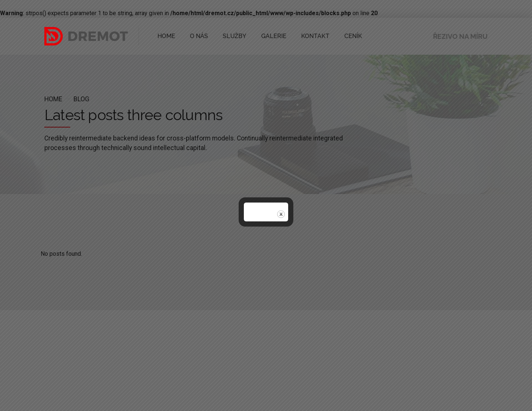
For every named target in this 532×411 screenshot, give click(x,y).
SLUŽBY (226, 36)
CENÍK (330, 36)
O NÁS (194, 36)
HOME (165, 36)
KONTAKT (297, 36)
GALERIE (260, 36)
